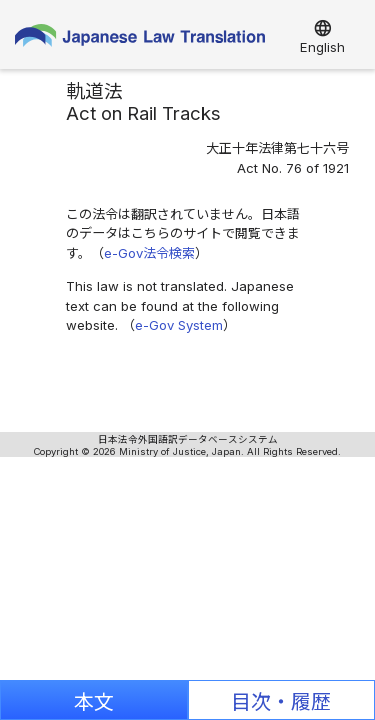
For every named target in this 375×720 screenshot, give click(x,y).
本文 (94, 702)
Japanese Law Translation (140, 40)
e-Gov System (179, 325)
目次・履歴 (281, 702)
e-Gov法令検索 (149, 253)
